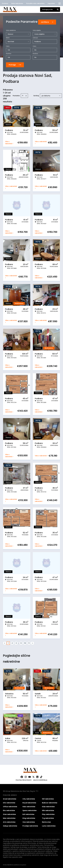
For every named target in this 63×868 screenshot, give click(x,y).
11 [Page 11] (29, 642)
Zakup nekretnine (10, 825)
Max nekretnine (9, 818)
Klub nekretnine (48, 806)
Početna (5, 3)
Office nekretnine (10, 806)
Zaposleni (51, 3)
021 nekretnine (48, 798)
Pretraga (15, 64)
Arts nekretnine (9, 821)
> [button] (33, 643)
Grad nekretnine (10, 798)
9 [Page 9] (21, 642)
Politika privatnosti (24, 779)
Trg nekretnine (48, 818)
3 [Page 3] (16, 642)
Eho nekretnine (9, 810)
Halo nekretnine (29, 806)
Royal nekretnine (29, 802)
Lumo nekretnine (49, 825)
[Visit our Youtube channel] (30, 776)
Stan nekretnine (9, 814)
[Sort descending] (26, 95)
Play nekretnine (48, 814)
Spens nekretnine (30, 810)
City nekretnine (29, 798)
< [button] (5, 643)
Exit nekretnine (28, 814)
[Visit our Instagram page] (26, 776)
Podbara (38, 41)
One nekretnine (29, 821)
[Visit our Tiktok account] (41, 776)
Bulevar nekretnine (50, 802)
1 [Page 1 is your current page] (8, 642)
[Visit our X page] (33, 776)
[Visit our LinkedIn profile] (37, 776)
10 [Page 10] (25, 642)
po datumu (46, 95)
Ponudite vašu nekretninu (35, 3)
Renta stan (46, 821)
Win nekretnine (48, 810)
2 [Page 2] (12, 642)
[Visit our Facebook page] (22, 776)
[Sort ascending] (23, 95)
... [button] (19, 642)
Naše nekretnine (17, 3)
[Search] (58, 9)
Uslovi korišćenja (40, 779)
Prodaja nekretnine (30, 825)
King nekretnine (29, 818)
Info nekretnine (9, 802)
